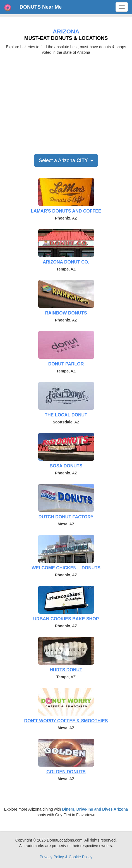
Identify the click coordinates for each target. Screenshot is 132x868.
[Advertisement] (66, 103)
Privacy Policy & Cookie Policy (66, 857)
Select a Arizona (66, 160)
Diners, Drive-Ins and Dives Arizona (95, 809)
